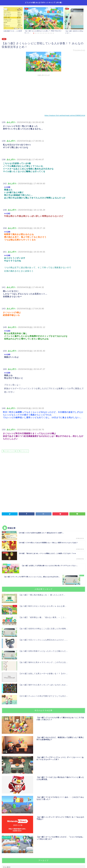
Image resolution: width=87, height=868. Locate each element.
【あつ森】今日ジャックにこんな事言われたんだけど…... (43, 640)
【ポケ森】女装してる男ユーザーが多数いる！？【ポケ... (43, 674)
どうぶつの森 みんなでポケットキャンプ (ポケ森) (44, 2)
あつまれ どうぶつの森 (10, 451)
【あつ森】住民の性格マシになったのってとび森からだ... (43, 651)
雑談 (4, 39)
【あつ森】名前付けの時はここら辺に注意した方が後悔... (43, 629)
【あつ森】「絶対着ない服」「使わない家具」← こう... (43, 617)
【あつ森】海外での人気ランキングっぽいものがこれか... (43, 685)
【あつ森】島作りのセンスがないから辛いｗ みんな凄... (43, 606)
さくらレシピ (24, 451)
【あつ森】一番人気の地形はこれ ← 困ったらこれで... (42, 595)
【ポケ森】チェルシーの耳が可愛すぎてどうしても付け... (43, 696)
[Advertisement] (43, 94)
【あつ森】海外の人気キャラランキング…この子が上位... (43, 662)
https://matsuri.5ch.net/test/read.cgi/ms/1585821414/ (65, 115)
